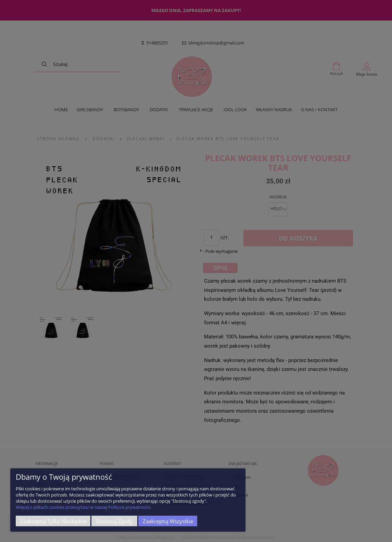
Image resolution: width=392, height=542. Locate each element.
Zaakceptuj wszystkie (168, 521)
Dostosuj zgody (114, 521)
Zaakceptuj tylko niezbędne (53, 521)
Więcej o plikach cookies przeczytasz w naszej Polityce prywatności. (84, 507)
